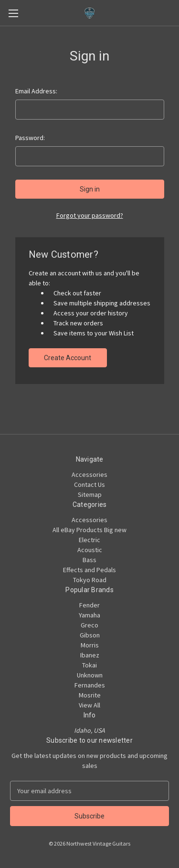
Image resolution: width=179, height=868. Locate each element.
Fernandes (90, 685)
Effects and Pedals (89, 570)
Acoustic (90, 550)
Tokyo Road (90, 580)
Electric (89, 540)
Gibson (90, 635)
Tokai (89, 665)
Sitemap (90, 495)
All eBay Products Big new (89, 530)
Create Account (68, 358)
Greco (89, 625)
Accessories (89, 474)
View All (89, 705)
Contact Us (89, 484)
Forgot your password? (90, 215)
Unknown (90, 675)
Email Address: (36, 91)
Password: (30, 138)
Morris (90, 645)
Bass (89, 560)
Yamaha (89, 615)
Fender (89, 605)
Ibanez (90, 655)
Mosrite (90, 695)
